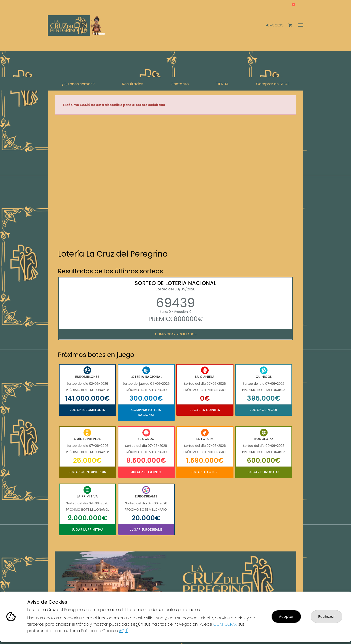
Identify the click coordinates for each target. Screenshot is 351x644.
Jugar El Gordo (146, 472)
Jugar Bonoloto (264, 472)
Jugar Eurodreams (146, 529)
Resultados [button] (133, 84)
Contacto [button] (180, 84)
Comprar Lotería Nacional (146, 412)
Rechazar (326, 617)
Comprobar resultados (176, 334)
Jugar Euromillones (87, 410)
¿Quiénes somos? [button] (78, 84)
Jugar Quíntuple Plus (87, 472)
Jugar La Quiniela (205, 410)
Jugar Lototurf (205, 472)
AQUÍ (123, 631)
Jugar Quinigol (264, 410)
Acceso (275, 25)
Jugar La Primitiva (87, 529)
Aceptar (286, 617)
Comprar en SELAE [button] (273, 84)
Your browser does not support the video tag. (175, 182)
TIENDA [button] (222, 84)
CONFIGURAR (225, 624)
